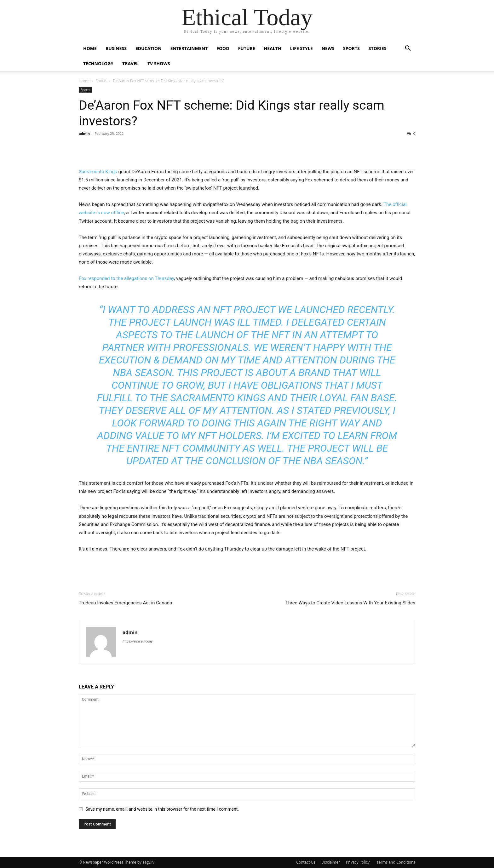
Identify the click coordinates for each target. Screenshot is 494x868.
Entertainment (189, 48)
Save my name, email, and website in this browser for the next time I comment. (162, 809)
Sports (351, 48)
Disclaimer (331, 862)
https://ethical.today (138, 641)
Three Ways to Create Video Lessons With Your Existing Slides (350, 603)
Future (247, 48)
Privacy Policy (358, 862)
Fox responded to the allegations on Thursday (126, 278)
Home (90, 48)
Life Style (302, 48)
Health (273, 48)
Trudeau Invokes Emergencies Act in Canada (125, 603)
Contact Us (306, 862)
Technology (98, 63)
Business (116, 48)
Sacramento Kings (98, 172)
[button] (408, 49)
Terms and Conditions (396, 862)
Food (223, 48)
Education (149, 48)
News (328, 48)
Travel (130, 63)
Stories (377, 48)
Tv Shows (159, 63)
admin (84, 133)
